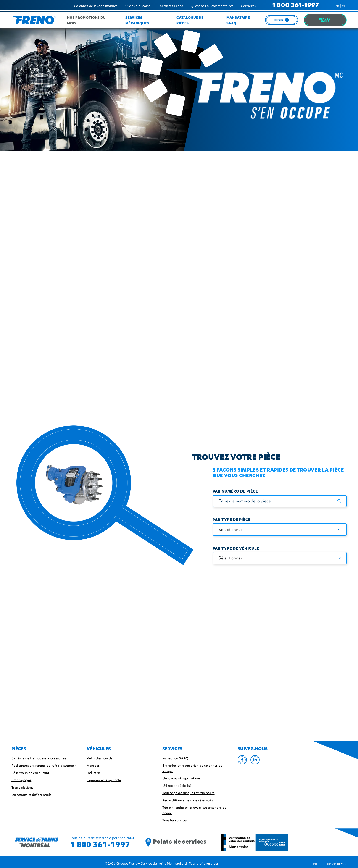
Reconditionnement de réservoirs (188, 800)
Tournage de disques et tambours (188, 793)
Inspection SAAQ (175, 758)
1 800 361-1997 (296, 6)
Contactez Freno (170, 6)
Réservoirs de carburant (30, 773)
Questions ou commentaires (212, 6)
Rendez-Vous (325, 21)
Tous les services (175, 820)
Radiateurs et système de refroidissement (44, 766)
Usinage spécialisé (177, 786)
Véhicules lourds (99, 758)
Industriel (94, 773)
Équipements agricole (104, 780)
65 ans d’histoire (137, 6)
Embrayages (21, 780)
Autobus (93, 766)
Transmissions (22, 787)
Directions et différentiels (31, 795)
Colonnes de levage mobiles (96, 6)
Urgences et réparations (181, 778)
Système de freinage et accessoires (39, 758)
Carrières (248, 6)
